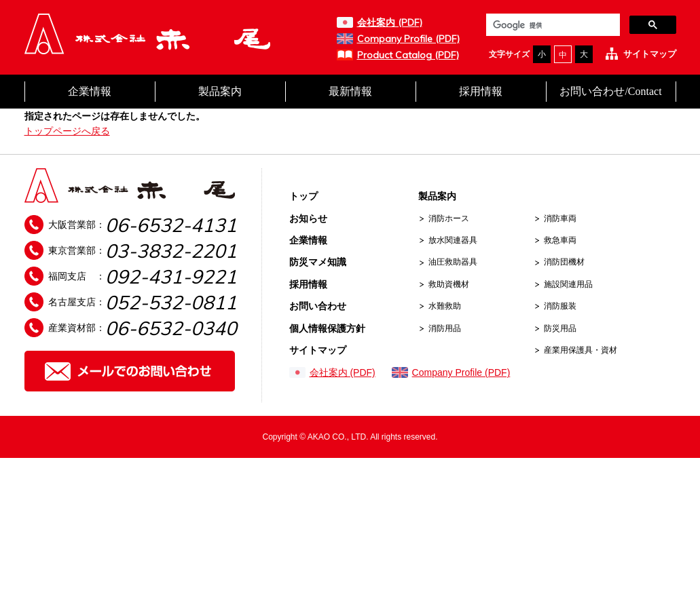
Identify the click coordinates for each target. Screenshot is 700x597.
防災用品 (560, 328)
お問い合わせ (318, 306)
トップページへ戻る (67, 131)
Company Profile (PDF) (408, 39)
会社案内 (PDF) (390, 22)
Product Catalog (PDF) (408, 55)
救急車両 (560, 240)
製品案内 (220, 91)
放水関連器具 (453, 240)
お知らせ (308, 218)
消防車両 (560, 218)
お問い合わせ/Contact (610, 91)
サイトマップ (650, 54)
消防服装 (560, 306)
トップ (303, 196)
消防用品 (445, 328)
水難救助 (445, 306)
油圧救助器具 (453, 262)
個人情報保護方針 (327, 328)
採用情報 (481, 91)
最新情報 (350, 91)
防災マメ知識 (318, 262)
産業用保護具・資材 (581, 350)
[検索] (552, 26)
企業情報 (90, 91)
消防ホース (449, 218)
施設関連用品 (568, 284)
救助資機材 (449, 284)
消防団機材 (564, 262)
